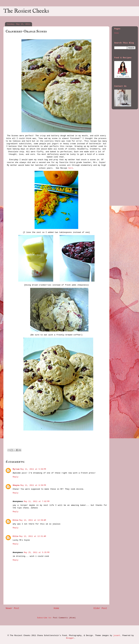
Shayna (16, 485)
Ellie (16, 520)
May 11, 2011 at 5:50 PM (33, 469)
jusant (117, 635)
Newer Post (13, 608)
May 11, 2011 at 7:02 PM (37, 501)
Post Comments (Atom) (64, 618)
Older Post (100, 608)
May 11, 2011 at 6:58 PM (33, 485)
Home (56, 608)
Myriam (16, 469)
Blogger (70, 638)
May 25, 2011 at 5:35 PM (37, 552)
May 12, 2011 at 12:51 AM (33, 536)
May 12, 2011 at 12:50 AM (33, 520)
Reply (16, 477)
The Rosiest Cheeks (26, 11)
